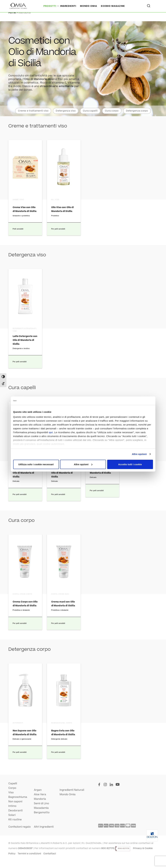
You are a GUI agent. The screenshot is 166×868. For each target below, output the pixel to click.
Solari (12, 815)
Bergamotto (42, 812)
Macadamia (41, 808)
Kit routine (15, 820)
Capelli (13, 784)
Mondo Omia (89, 6)
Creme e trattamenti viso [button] (33, 111)
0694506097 (25, 848)
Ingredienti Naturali (72, 790)
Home (12, 13)
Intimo (12, 806)
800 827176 (108, 848)
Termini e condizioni (29, 854)
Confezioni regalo (20, 827)
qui (51, 432)
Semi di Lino (41, 803)
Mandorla (40, 799)
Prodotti (50, 6)
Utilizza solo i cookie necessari (36, 464)
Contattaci (50, 854)
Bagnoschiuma (18, 797)
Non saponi (15, 802)
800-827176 (124, 848)
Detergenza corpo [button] (137, 111)
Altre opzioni (139, 454)
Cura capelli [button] (90, 111)
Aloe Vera (40, 794)
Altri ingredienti (44, 827)
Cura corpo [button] (112, 111)
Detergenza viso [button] (66, 111)
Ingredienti (68, 6)
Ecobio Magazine (113, 6)
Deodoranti (16, 811)
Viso (11, 793)
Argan (38, 790)
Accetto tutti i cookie (130, 464)
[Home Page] (18, 6)
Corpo (12, 788)
